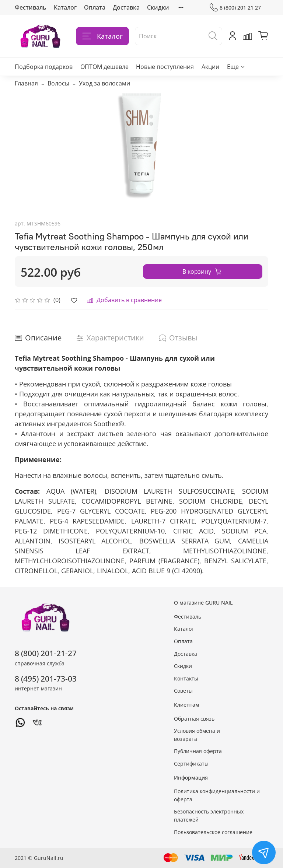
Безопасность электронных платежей (209, 815)
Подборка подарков (44, 67)
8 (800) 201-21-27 (46, 653)
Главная (26, 83)
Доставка (126, 7)
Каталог (65, 7)
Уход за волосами (104, 83)
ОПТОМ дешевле (104, 67)
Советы (183, 691)
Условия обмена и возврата (197, 735)
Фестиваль (31, 7)
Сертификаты (191, 764)
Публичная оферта (198, 751)
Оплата (95, 7)
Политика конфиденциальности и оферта (217, 795)
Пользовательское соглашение (213, 832)
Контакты (186, 678)
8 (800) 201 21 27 (235, 8)
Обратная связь (194, 719)
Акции (210, 67)
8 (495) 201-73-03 (46, 679)
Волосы (58, 83)
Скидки (158, 7)
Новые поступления (165, 67)
